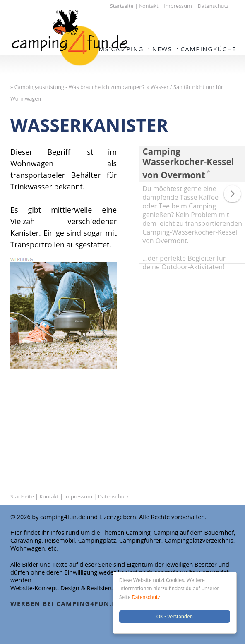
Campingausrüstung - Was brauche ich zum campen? (80, 87)
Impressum (178, 6)
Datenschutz (146, 597)
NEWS (162, 49)
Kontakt (149, 6)
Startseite (122, 6)
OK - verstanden (175, 616)
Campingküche (208, 49)
